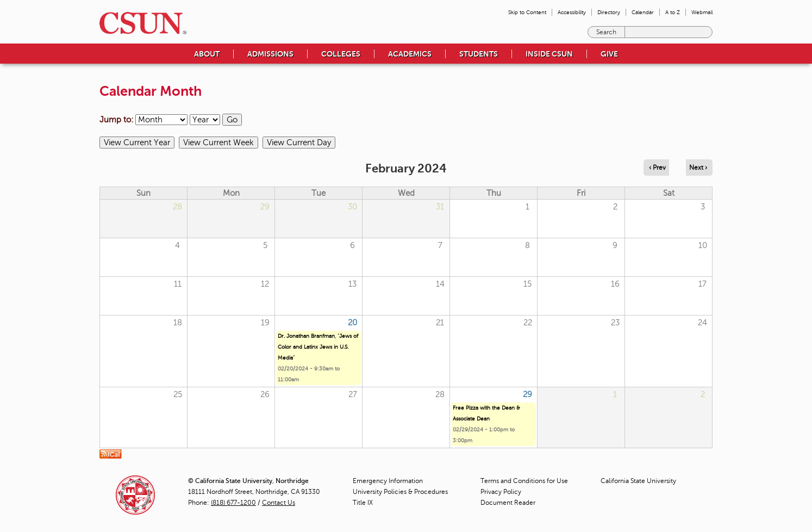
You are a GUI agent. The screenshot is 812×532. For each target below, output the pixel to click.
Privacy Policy (501, 492)
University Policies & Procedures (400, 492)
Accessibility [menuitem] (572, 12)
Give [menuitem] (609, 54)
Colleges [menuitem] (341, 54)
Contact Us (279, 503)
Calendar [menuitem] (643, 12)
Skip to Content (527, 12)
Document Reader (508, 503)
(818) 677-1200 (233, 503)
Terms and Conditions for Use (524, 481)
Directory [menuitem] (609, 12)
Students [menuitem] (479, 54)
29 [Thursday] (527, 394)
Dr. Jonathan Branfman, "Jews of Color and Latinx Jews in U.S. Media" (318, 347)
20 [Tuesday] (352, 323)
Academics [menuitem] (410, 54)
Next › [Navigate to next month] (698, 168)
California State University (638, 481)
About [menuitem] (207, 54)
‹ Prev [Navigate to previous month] (657, 168)
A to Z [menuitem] (673, 12)
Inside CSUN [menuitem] (549, 54)
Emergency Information (388, 481)
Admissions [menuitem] (270, 54)
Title (363, 503)
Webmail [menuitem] (702, 12)
